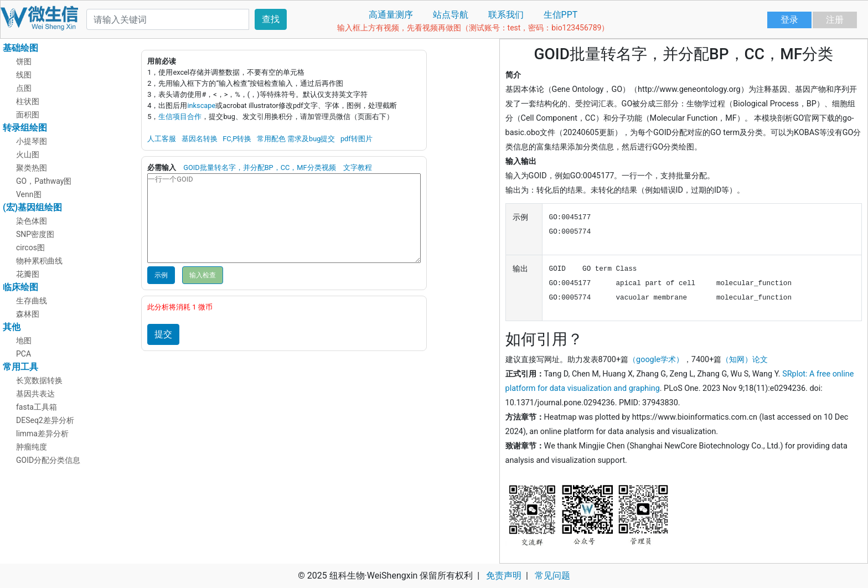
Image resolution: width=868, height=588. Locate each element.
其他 (12, 327)
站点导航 (451, 15)
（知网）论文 (745, 360)
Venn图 (29, 194)
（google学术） (656, 360)
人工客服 (162, 139)
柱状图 (28, 101)
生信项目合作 (180, 117)
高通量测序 (391, 15)
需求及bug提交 (311, 139)
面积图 (28, 115)
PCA (24, 354)
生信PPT (561, 15)
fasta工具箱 (37, 407)
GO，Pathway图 (44, 181)
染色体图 (32, 221)
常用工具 (20, 367)
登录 (789, 20)
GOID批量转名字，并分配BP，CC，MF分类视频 (259, 167)
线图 (24, 75)
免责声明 (504, 576)
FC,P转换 (237, 139)
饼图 (24, 61)
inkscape (201, 105)
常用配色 (271, 139)
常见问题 (552, 576)
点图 (24, 88)
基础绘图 (20, 48)
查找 (271, 19)
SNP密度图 (35, 234)
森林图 (28, 314)
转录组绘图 (25, 128)
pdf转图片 (356, 139)
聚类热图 (32, 168)
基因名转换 (200, 139)
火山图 (28, 154)
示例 (161, 275)
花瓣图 (28, 274)
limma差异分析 (42, 434)
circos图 (30, 247)
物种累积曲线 (39, 261)
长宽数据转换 (39, 380)
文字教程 (358, 167)
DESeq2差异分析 (45, 420)
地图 (24, 341)
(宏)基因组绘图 (32, 207)
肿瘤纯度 (32, 447)
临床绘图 (20, 287)
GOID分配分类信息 (48, 460)
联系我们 (506, 15)
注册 (835, 20)
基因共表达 (35, 394)
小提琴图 (32, 141)
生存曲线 (32, 301)
